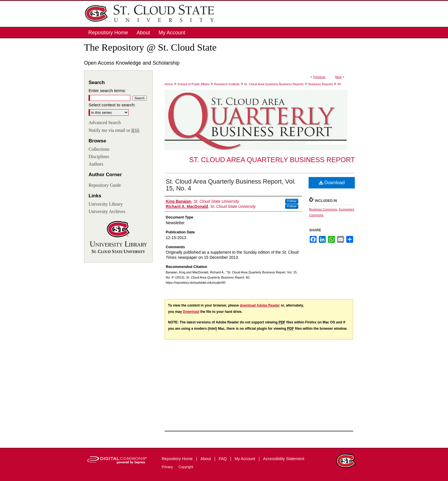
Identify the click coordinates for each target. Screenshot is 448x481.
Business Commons (323, 209)
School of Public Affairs (193, 84)
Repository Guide (105, 185)
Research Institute (227, 84)
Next (338, 77)
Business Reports (321, 84)
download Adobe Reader (260, 305)
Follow (292, 201)
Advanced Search (105, 123)
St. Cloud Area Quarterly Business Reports (274, 84)
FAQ (223, 459)
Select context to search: (112, 105)
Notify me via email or (114, 130)
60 (339, 84)
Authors (96, 164)
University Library (106, 204)
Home (169, 84)
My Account (245, 459)
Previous (319, 77)
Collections (99, 149)
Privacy (168, 467)
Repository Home (178, 459)
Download (332, 183)
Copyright (186, 467)
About (206, 459)
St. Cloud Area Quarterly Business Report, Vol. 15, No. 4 (231, 185)
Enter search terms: (107, 91)
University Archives (107, 211)
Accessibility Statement (284, 459)
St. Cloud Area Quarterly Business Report (272, 160)
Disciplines (99, 157)
